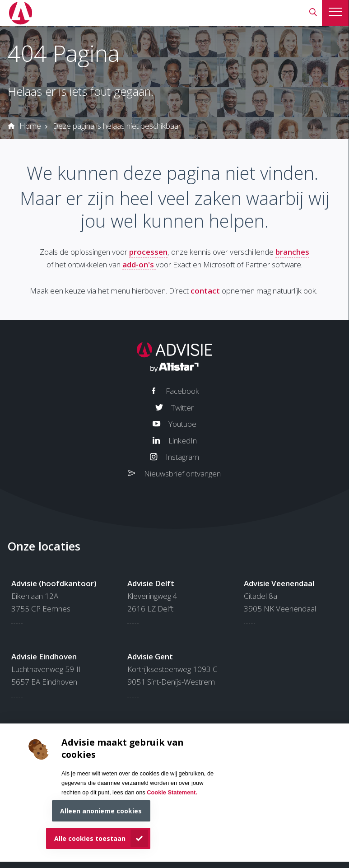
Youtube (182, 424)
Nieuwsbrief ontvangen (182, 474)
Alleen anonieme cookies (101, 811)
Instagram (182, 457)
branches (292, 252)
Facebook (182, 391)
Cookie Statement (171, 792)
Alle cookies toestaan (90, 838)
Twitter (182, 408)
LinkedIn (183, 441)
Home (30, 126)
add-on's (139, 264)
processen (148, 252)
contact (205, 291)
